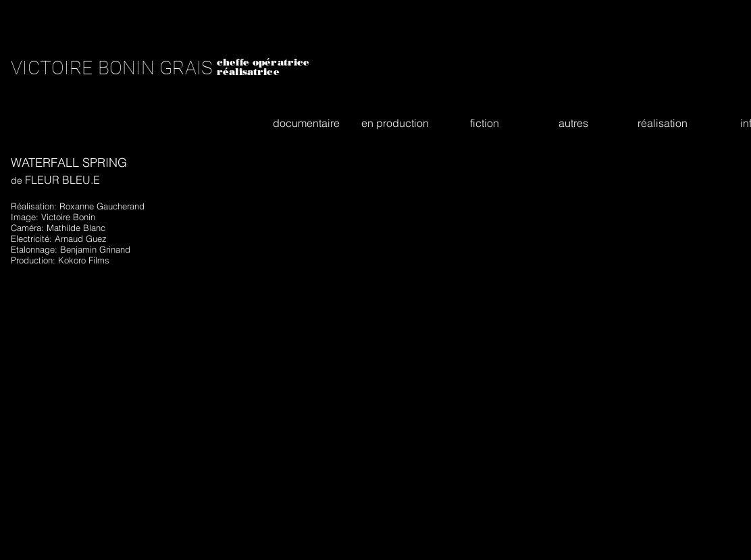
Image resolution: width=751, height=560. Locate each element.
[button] (306, 123)
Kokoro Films (84, 260)
